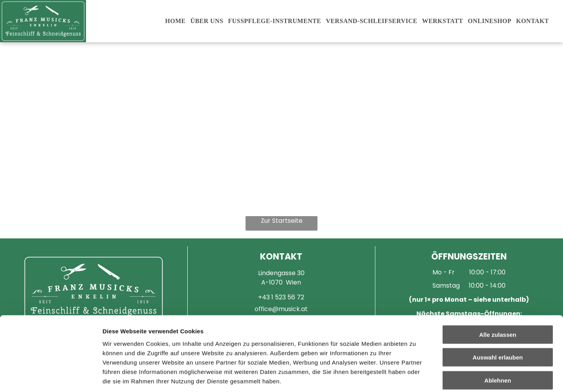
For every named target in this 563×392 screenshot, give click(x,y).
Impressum (192, 345)
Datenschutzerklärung (135, 345)
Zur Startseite (282, 221)
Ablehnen (498, 325)
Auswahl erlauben (498, 303)
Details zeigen (416, 377)
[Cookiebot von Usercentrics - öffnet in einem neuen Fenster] (51, 377)
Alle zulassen (498, 280)
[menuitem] (175, 21)
